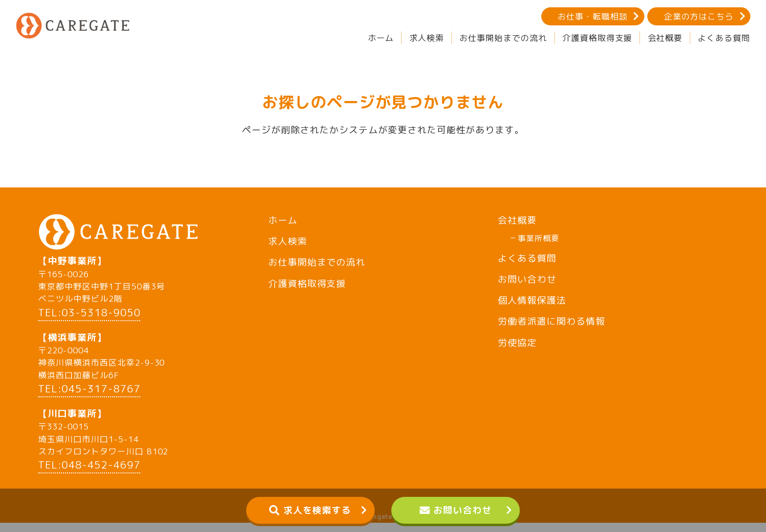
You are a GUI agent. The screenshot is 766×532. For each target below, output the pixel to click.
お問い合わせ (463, 510)
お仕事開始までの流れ (503, 38)
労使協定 (517, 343)
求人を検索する (318, 510)
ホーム (381, 38)
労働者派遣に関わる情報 (551, 321)
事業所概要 (539, 238)
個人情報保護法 (532, 300)
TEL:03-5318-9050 (89, 322)
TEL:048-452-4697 (89, 474)
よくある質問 (724, 38)
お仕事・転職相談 (593, 16)
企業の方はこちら (699, 16)
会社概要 (665, 38)
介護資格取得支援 (597, 38)
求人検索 (427, 38)
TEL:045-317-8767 (89, 398)
